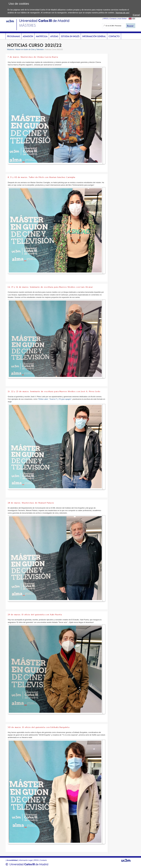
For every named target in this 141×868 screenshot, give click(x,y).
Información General (94, 36)
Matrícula (42, 36)
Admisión (28, 36)
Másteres (11, 49)
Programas (14, 36)
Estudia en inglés (70, 36)
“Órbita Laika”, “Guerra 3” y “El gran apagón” (55, 399)
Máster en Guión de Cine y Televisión (30, 49)
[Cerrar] (136, 15)
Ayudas (54, 36)
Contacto (114, 36)
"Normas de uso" (122, 13)
